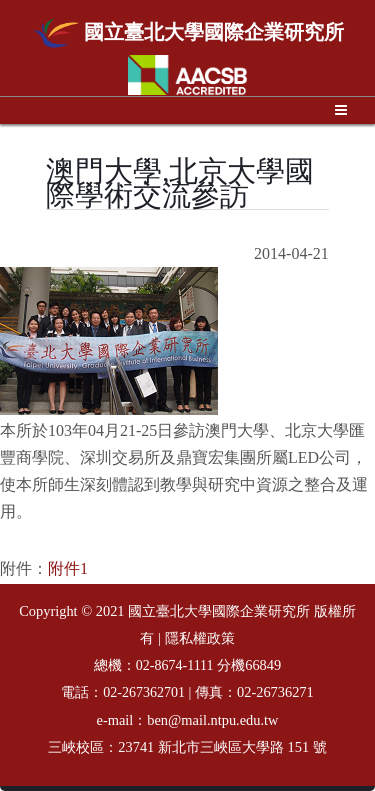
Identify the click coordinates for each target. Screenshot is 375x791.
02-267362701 (144, 692)
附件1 (68, 568)
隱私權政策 (200, 638)
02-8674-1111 (175, 665)
